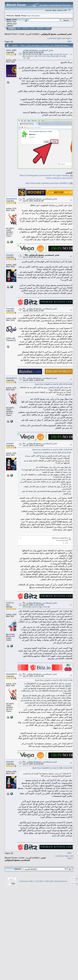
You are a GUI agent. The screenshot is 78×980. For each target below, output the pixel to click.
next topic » (67, 38)
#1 (71, 54)
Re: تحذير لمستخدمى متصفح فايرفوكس (40, 199)
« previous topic (54, 38)
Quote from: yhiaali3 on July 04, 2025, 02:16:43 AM (54, 384)
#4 (71, 310)
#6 (71, 445)
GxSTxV (10, 603)
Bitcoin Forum (11, 34)
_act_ (25, 58)
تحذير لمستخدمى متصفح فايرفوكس (56, 34)
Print (69, 41)
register (37, 16)
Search (26, 28)
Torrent (10, 25)
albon (9, 50)
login (29, 16)
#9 (71, 763)
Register (40, 28)
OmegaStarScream (61, 54)
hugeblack (46, 54)
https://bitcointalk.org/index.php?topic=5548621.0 (48, 183)
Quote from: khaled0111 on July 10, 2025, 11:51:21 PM (52, 768)
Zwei (61, 56)
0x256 (45, 607)
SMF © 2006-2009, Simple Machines (53, 881)
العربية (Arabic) (33, 34)
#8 (71, 675)
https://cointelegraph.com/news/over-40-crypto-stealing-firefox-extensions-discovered (46, 177)
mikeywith (35, 54)
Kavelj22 (10, 309)
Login (32, 28)
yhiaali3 (53, 56)
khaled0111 (30, 56)
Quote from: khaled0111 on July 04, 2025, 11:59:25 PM (52, 450)
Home (12, 28)
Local (22, 34)
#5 (71, 379)
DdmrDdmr (42, 56)
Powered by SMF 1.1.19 (29, 881)
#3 (71, 256)
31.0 (15, 23)
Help (19, 28)
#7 (71, 605)
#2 (71, 200)
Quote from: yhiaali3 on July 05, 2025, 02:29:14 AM (54, 680)
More (48, 28)
